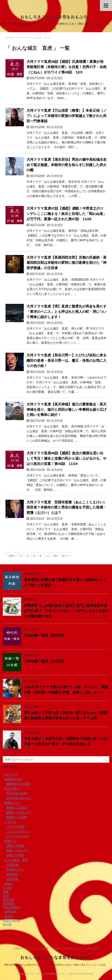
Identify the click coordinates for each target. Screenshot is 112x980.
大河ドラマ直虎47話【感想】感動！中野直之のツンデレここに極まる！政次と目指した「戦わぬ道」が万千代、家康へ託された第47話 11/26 (67, 214)
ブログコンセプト (72, 949)
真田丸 (9, 884)
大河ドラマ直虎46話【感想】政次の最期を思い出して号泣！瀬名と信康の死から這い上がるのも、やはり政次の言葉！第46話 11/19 (67, 458)
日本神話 (9, 903)
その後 (7, 888)
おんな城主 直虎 (16, 860)
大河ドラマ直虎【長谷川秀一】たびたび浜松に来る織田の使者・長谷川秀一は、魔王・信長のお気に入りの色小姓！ (67, 360)
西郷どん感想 (15, 855)
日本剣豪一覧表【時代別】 (45, 635)
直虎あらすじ (15, 870)
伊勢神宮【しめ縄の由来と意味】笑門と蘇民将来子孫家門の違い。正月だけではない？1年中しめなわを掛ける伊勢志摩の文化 (67, 611)
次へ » (66, 555)
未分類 (7, 924)
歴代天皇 (9, 900)
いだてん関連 (15, 827)
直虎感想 (57, 78)
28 (55, 555)
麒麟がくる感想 (17, 817)
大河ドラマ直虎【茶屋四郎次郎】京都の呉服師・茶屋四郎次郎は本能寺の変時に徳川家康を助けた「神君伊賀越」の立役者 (67, 263)
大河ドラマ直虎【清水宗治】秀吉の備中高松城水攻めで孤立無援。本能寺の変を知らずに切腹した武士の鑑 (67, 165)
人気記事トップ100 (49, 949)
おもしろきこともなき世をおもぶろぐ (56, 17)
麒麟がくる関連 (17, 808)
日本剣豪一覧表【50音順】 (45, 661)
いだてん (10, 822)
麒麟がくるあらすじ (20, 812)
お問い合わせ (92, 949)
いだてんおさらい (18, 831)
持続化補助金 (12, 907)
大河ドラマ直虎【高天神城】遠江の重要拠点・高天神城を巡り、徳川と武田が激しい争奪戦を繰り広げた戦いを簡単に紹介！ (67, 410)
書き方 (9, 916)
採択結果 (10, 912)
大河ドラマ (10, 775)
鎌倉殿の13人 (14, 779)
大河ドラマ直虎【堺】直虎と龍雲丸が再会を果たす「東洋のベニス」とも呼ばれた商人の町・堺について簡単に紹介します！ (67, 312)
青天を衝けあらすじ (20, 798)
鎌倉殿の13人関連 (18, 784)
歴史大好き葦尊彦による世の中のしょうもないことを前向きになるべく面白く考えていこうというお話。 (56, 965)
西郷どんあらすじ (18, 850)
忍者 (6, 896)
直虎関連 (57, 127)
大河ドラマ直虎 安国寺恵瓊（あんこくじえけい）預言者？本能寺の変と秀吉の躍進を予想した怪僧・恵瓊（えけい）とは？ (67, 507)
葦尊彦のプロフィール (24, 949)
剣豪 (6, 892)
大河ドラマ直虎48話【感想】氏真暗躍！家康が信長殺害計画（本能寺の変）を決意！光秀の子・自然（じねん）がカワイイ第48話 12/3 (67, 67)
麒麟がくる (12, 803)
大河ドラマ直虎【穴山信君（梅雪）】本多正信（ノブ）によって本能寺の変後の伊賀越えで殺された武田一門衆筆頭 (67, 116)
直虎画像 (12, 879)
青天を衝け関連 (17, 793)
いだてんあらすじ (18, 836)
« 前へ (11, 555)
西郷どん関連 (15, 846)
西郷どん (10, 841)
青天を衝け (12, 789)
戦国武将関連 (12, 921)
